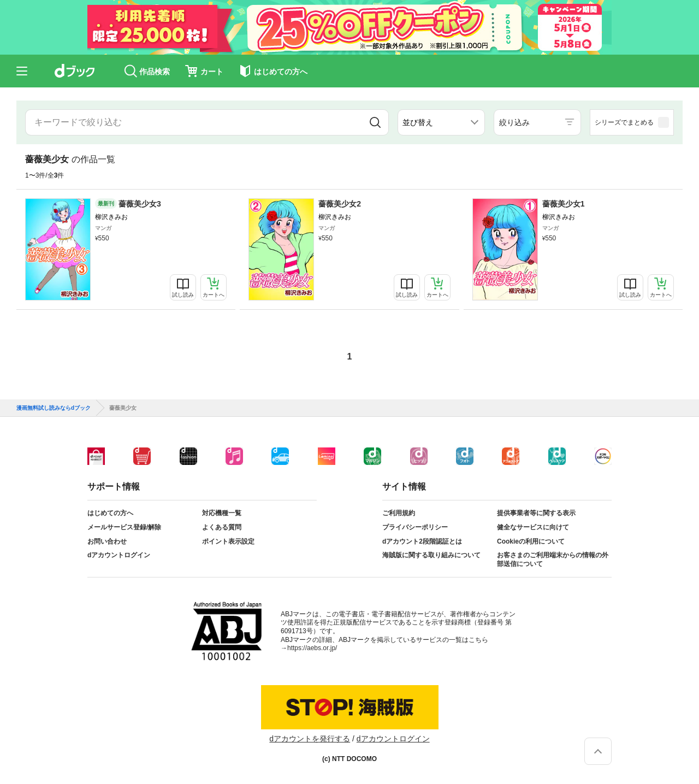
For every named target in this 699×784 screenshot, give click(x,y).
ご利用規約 (399, 513)
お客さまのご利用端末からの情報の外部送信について (553, 559)
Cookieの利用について (531, 541)
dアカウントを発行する (310, 739)
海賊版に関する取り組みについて (431, 555)
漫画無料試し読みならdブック (54, 408)
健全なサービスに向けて (533, 527)
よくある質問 (222, 527)
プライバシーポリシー (415, 527)
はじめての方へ (110, 513)
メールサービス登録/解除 (124, 527)
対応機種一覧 (222, 513)
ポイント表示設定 (228, 541)
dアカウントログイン (119, 555)
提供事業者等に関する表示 (536, 513)
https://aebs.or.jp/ (312, 648)
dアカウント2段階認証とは (422, 541)
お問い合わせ (107, 541)
